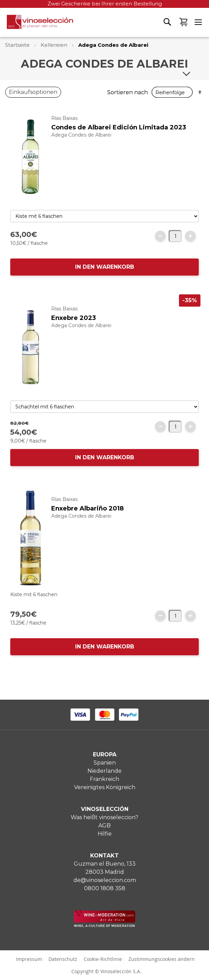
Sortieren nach (128, 92)
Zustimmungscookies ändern (162, 959)
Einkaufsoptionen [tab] (33, 92)
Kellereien (55, 45)
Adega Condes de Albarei (81, 135)
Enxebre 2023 (74, 318)
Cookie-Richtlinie (103, 959)
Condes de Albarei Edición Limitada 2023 (119, 127)
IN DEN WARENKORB (105, 267)
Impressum (29, 959)
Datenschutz (63, 959)
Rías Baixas (64, 118)
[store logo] (37, 24)
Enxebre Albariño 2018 (87, 508)
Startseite (18, 45)
